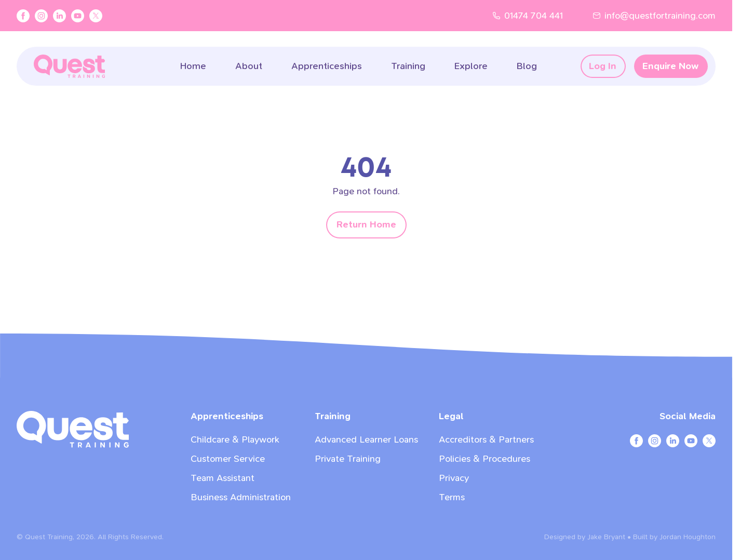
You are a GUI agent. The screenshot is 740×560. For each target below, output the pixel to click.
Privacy (454, 478)
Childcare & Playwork (235, 440)
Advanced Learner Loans (366, 440)
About (249, 66)
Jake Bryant (606, 537)
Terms (452, 497)
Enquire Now (670, 66)
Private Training (348, 459)
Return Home (366, 225)
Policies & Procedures (485, 459)
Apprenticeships (327, 66)
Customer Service (228, 459)
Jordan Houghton (688, 537)
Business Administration (241, 497)
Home (193, 66)
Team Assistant (223, 478)
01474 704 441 (528, 16)
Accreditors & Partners (486, 440)
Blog (527, 66)
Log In (603, 66)
